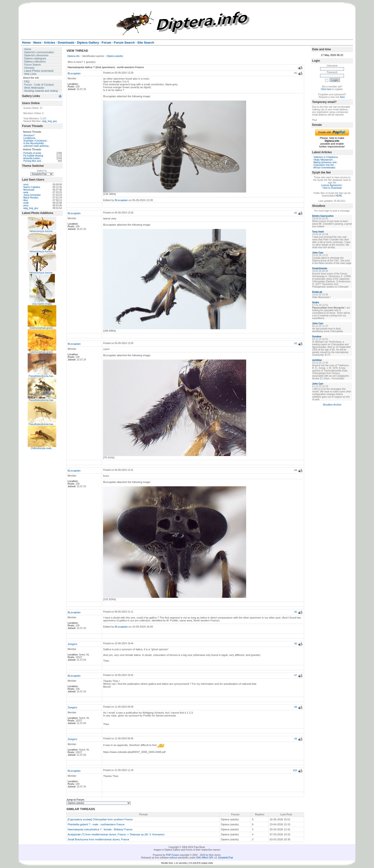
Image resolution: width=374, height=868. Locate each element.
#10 (295, 770)
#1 (296, 73)
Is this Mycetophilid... (34, 143)
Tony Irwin (318, 232)
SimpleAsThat (225, 858)
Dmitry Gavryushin (323, 216)
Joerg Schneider (32, 195)
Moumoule (29, 190)
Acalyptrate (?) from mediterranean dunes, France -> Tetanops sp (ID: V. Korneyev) (116, 834)
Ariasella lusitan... (32, 158)
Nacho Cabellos (32, 187)
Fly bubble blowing (33, 156)
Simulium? (29, 135)
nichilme (317, 360)
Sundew (317, 337)
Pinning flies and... (33, 161)
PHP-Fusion (172, 855)
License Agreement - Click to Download (332, 187)
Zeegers (72, 644)
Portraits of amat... (33, 153)
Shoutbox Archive (332, 405)
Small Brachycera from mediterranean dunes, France (98, 839)
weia (26, 192)
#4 (296, 470)
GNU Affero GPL (205, 858)
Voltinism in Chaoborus (326, 157)
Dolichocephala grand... (42, 328)
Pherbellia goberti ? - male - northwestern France (96, 824)
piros (26, 206)
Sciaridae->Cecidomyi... (36, 141)
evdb (26, 203)
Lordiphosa (29, 138)
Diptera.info (73, 56)
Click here (326, 89)
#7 (296, 675)
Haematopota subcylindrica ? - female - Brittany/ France (100, 829)
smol (26, 185)
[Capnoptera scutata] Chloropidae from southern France (100, 819)
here (342, 97)
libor (26, 200)
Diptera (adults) (115, 56)
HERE (339, 196)
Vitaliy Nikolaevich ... (324, 160)
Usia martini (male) (42, 304)
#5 (296, 612)
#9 (296, 739)
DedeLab (317, 292)
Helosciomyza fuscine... (42, 231)
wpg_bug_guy (49, 121)
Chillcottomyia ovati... (42, 448)
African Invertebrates (324, 168)
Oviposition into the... (325, 165)
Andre (316, 302)
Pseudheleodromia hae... (42, 376)
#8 (296, 707)
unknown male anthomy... (37, 146)
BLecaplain (74, 73)
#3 (296, 343)
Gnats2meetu (320, 268)
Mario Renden (31, 198)
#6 (296, 644)
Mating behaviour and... (326, 162)
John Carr (318, 253)
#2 (296, 213)
